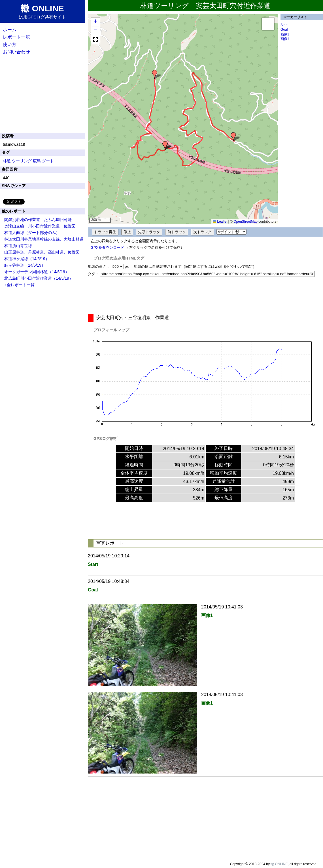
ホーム (10, 30)
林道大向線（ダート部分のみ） (32, 233)
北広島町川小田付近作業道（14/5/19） (39, 278)
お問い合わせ (16, 52)
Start (284, 25)
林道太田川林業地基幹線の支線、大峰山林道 (44, 239)
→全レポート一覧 (19, 285)
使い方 (10, 44)
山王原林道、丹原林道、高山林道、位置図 (42, 252)
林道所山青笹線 (18, 246)
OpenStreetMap (246, 222)
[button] (233, 137)
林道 (7, 161)
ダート (48, 161)
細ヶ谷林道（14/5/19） (25, 265)
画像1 (285, 34)
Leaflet (220, 222)
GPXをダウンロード (107, 247)
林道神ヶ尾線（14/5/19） (27, 259)
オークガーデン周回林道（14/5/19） (37, 272)
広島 (37, 161)
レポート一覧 (16, 37)
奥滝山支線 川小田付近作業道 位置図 (40, 226)
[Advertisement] (205, 295)
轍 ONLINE (279, 864)
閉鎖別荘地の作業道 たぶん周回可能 (38, 220)
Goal (284, 30)
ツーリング (22, 161)
